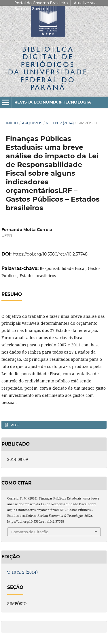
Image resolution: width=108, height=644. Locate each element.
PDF (14, 425)
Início (12, 123)
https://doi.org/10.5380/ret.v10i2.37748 (50, 254)
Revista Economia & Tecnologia (53, 102)
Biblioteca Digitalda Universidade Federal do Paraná (48, 68)
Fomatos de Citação (30, 532)
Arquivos (32, 123)
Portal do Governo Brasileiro (41, 3)
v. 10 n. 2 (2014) (60, 123)
